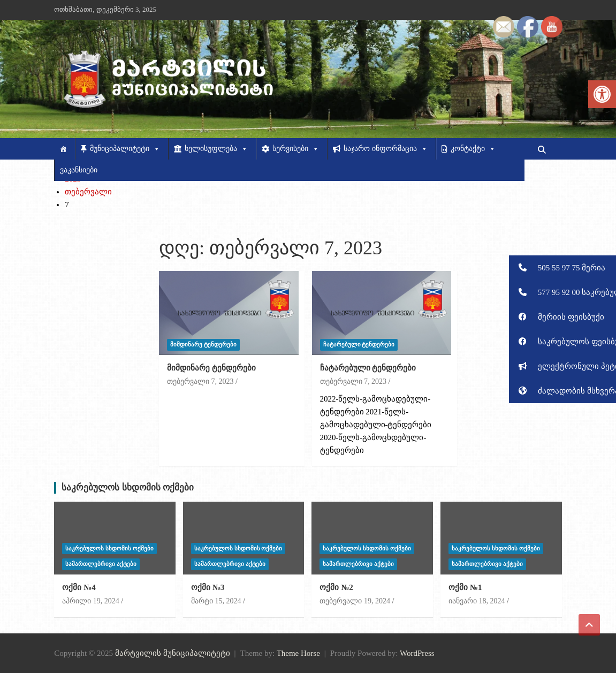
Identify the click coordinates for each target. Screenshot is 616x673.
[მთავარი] (64, 149)
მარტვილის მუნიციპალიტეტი (173, 653)
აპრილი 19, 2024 (91, 601)
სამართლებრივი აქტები (101, 564)
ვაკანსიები (79, 170)
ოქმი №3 (208, 587)
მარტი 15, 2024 (216, 601)
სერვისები (296, 149)
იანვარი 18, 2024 (477, 601)
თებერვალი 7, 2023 (200, 381)
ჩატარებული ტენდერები (359, 344)
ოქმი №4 (79, 587)
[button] (562, 268)
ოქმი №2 (336, 587)
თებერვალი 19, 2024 (355, 601)
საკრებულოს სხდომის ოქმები (128, 487)
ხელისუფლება (216, 149)
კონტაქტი (473, 149)
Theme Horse (298, 653)
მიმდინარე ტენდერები (203, 344)
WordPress (417, 653)
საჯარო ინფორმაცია (386, 149)
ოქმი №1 (465, 587)
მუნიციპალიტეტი (125, 149)
